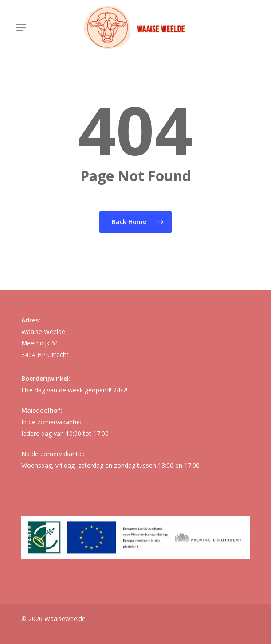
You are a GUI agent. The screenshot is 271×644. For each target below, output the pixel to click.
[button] (21, 27)
